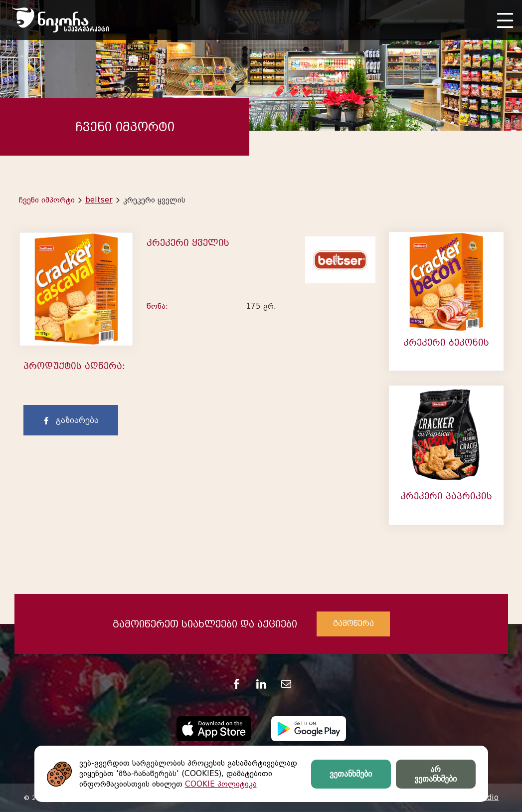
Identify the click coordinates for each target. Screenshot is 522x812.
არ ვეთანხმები (435, 774)
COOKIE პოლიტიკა (221, 784)
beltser (99, 200)
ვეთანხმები (351, 774)
